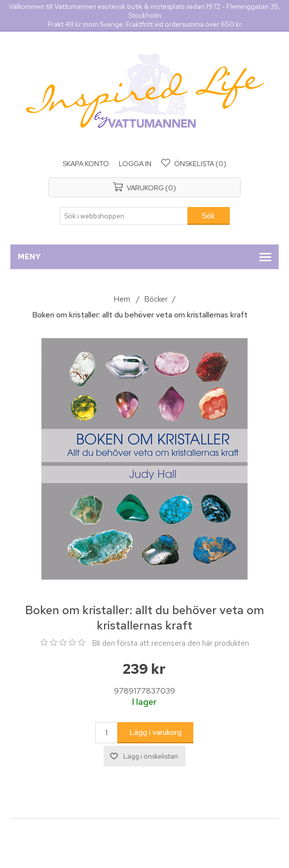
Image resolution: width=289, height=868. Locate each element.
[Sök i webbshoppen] (124, 216)
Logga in (135, 164)
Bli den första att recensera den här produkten (170, 643)
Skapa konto (86, 164)
